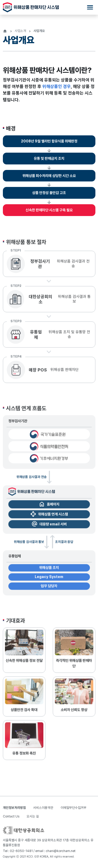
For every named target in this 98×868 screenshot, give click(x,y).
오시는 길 (33, 816)
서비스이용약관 (43, 808)
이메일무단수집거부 (74, 808)
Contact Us (11, 816)
